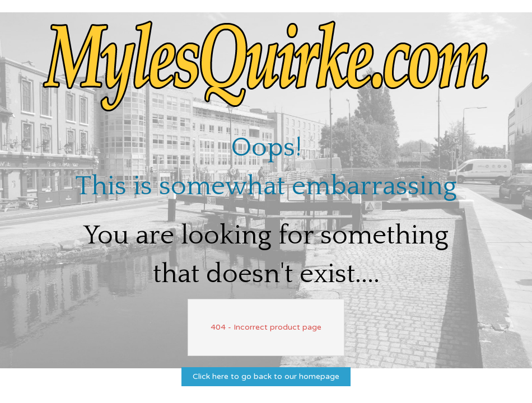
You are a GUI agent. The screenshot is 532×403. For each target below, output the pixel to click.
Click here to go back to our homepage (266, 376)
